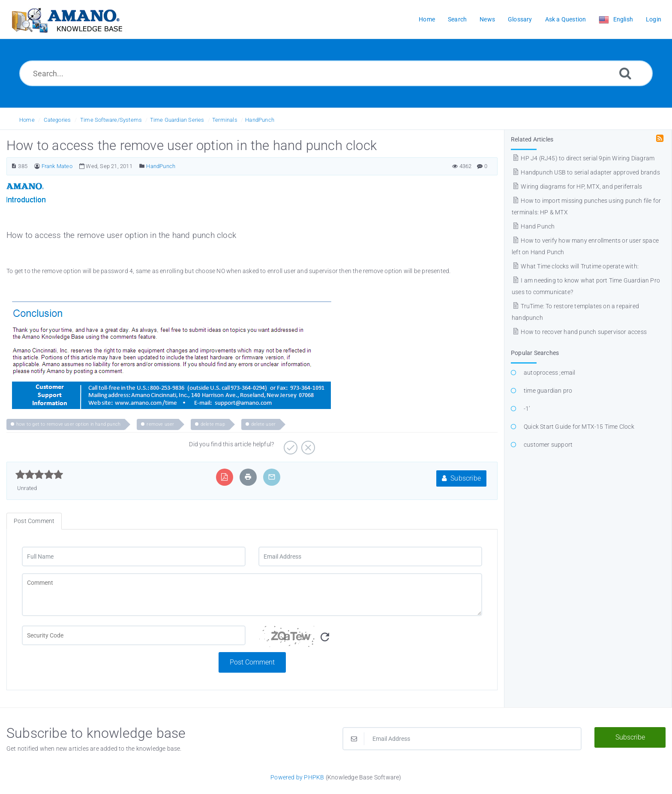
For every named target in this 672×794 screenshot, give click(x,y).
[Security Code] (370, 639)
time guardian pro (548, 391)
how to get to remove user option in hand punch (68, 424)
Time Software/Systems (111, 120)
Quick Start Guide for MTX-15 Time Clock (579, 427)
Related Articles (532, 139)
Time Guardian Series (177, 120)
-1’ (527, 409)
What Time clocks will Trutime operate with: (575, 266)
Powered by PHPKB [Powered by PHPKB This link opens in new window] (297, 777)
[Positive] (289, 445)
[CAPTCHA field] (134, 635)
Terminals (225, 120)
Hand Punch (533, 226)
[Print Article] (248, 477)
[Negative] (307, 445)
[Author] (37, 166)
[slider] (39, 475)
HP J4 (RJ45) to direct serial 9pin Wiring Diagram (583, 158)
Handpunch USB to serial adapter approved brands (586, 172)
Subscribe (461, 478)
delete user (263, 424)
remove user (160, 424)
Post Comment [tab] (34, 521)
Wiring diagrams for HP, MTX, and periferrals (577, 186)
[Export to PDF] (224, 477)
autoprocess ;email (550, 373)
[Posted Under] (142, 166)
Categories (57, 120)
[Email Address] (370, 556)
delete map (213, 424)
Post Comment (252, 662)
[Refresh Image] (325, 637)
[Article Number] (14, 166)
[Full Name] (134, 556)
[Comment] (252, 595)
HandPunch (260, 120)
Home (27, 120)
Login (654, 19)
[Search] (625, 73)
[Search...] (336, 73)
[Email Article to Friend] (272, 477)
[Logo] (66, 20)
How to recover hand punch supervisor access (579, 332)
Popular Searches (535, 353)
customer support (548, 445)
